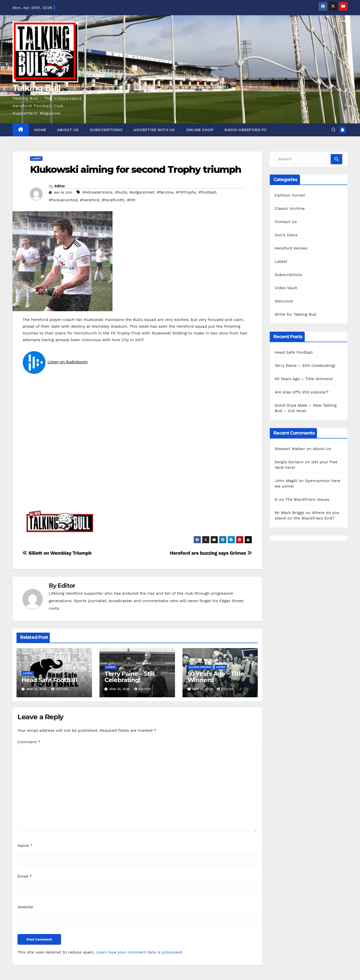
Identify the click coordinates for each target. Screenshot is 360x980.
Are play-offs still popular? (302, 392)
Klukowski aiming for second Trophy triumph (135, 169)
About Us (68, 130)
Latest (36, 158)
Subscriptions (106, 130)
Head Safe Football (49, 680)
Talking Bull (36, 88)
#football (207, 192)
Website (25, 907)
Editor (60, 186)
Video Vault (286, 288)
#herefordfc (113, 200)
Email (25, 876)
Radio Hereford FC (246, 130)
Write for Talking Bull (296, 314)
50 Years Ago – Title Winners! (216, 677)
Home (40, 130)
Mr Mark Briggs (289, 513)
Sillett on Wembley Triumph (57, 553)
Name (25, 846)
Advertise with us (154, 130)
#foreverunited (63, 200)
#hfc (131, 200)
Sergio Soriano (289, 462)
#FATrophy (186, 192)
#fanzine (165, 192)
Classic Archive (200, 667)
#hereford (90, 200)
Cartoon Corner (290, 195)
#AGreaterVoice (97, 192)
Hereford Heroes (291, 248)
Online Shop (200, 130)
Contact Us (286, 222)
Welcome (284, 301)
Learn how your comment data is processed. (140, 952)
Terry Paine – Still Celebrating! (129, 677)
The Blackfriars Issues (307, 499)
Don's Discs (286, 235)
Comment (29, 742)
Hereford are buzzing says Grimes (211, 553)
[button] (333, 130)
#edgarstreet (142, 192)
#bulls (121, 192)
